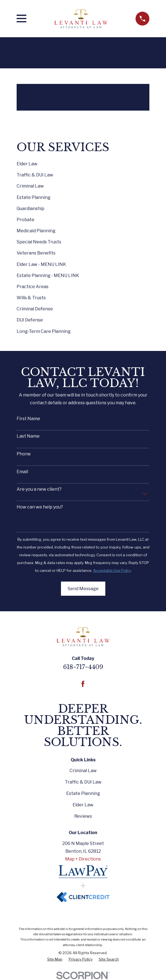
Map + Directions (83, 859)
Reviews (83, 816)
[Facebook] (83, 684)
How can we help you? (40, 507)
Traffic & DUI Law (83, 782)
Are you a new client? (39, 489)
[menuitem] (55, 959)
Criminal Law (83, 771)
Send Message (83, 589)
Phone (24, 454)
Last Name (28, 436)
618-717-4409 (83, 667)
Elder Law (83, 805)
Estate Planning (83, 793)
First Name (28, 419)
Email (22, 472)
